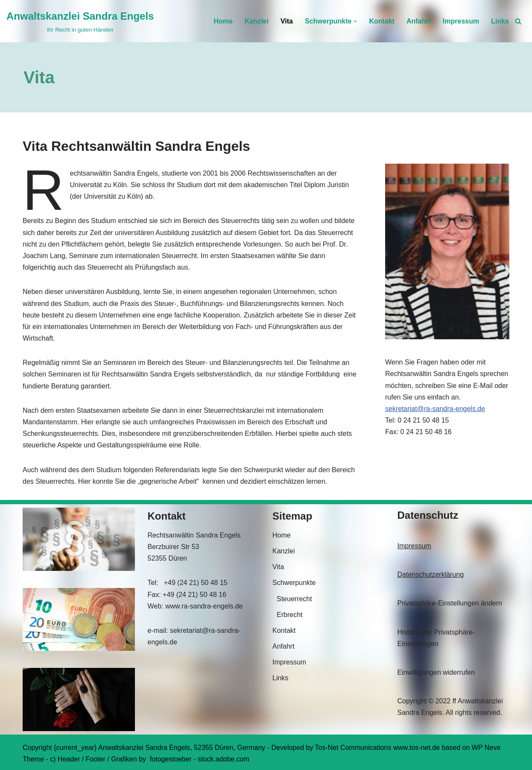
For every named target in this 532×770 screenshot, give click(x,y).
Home (223, 21)
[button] (355, 21)
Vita (287, 21)
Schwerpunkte (294, 583)
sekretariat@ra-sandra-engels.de (435, 409)
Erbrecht (289, 615)
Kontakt (382, 21)
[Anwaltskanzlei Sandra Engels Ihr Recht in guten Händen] (80, 21)
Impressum (461, 21)
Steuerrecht (294, 599)
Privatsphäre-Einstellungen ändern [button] (450, 603)
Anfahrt (419, 21)
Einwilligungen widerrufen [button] (436, 672)
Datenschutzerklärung (431, 575)
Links (500, 21)
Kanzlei (257, 21)
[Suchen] (518, 21)
